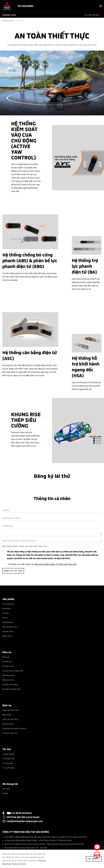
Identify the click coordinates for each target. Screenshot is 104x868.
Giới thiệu (6, 789)
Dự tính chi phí (8, 666)
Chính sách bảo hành (11, 710)
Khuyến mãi (7, 661)
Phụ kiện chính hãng (10, 684)
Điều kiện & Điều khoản (45, 564)
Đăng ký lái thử (8, 680)
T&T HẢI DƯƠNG (25, 6)
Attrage (6, 613)
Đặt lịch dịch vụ (8, 724)
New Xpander (8, 622)
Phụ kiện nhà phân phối (12, 689)
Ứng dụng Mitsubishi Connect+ (14, 728)
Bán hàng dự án (9, 675)
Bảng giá (6, 657)
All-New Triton (8, 631)
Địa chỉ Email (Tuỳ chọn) (11, 518)
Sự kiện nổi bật (8, 754)
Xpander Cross (8, 21)
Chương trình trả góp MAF (13, 671)
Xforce (5, 618)
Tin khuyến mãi (8, 758)
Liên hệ (5, 793)
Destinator (7, 608)
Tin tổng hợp (8, 763)
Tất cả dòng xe (8, 604)
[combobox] (52, 534)
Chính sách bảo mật (67, 564)
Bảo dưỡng (7, 715)
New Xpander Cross (10, 627)
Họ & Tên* (6, 510)
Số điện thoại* (8, 526)
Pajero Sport (7, 636)
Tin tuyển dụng (8, 768)
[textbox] (52, 534)
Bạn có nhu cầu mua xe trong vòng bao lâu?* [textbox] (20, 541)
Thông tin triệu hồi (10, 733)
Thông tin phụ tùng (10, 719)
